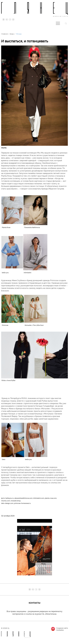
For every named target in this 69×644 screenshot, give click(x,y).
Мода (12, 34)
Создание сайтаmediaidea (62, 629)
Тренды (19, 34)
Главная (4, 34)
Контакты (35, 603)
